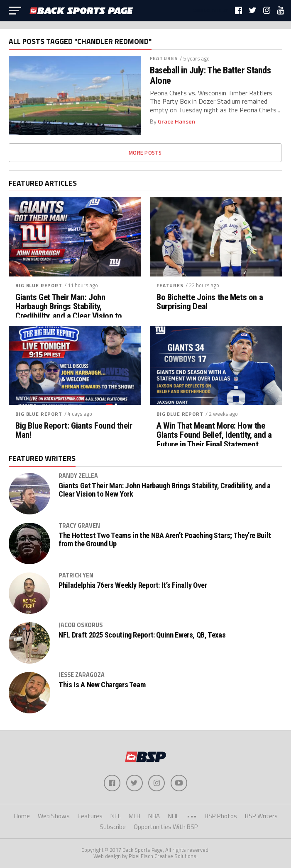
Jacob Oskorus (81, 625)
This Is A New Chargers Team (102, 685)
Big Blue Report (39, 285)
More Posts (145, 153)
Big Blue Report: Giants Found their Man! (74, 431)
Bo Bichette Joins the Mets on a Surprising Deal (210, 302)
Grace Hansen (176, 121)
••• (192, 816)
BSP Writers (261, 816)
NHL (173, 816)
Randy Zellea (78, 476)
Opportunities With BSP (166, 827)
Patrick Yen (76, 575)
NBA (154, 816)
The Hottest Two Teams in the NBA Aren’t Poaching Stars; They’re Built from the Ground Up (165, 540)
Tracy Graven (79, 526)
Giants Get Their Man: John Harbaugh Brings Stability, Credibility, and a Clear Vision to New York (69, 312)
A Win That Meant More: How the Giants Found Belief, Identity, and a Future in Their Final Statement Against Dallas (214, 440)
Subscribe (113, 827)
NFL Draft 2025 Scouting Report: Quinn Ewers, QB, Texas (142, 635)
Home (22, 816)
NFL (116, 816)
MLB (134, 816)
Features (164, 58)
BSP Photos (221, 816)
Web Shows (54, 816)
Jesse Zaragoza (82, 675)
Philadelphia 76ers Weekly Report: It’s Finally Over (133, 585)
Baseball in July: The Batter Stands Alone (210, 75)
